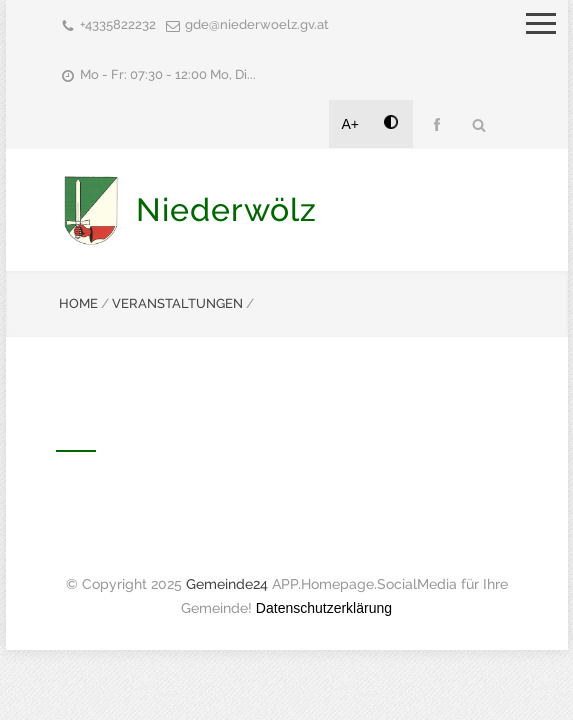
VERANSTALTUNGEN (177, 303)
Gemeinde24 (227, 584)
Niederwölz (226, 209)
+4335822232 (118, 24)
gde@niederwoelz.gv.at (257, 24)
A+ (351, 124)
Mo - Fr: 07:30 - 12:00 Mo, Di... (168, 74)
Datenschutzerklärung (324, 608)
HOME (78, 303)
